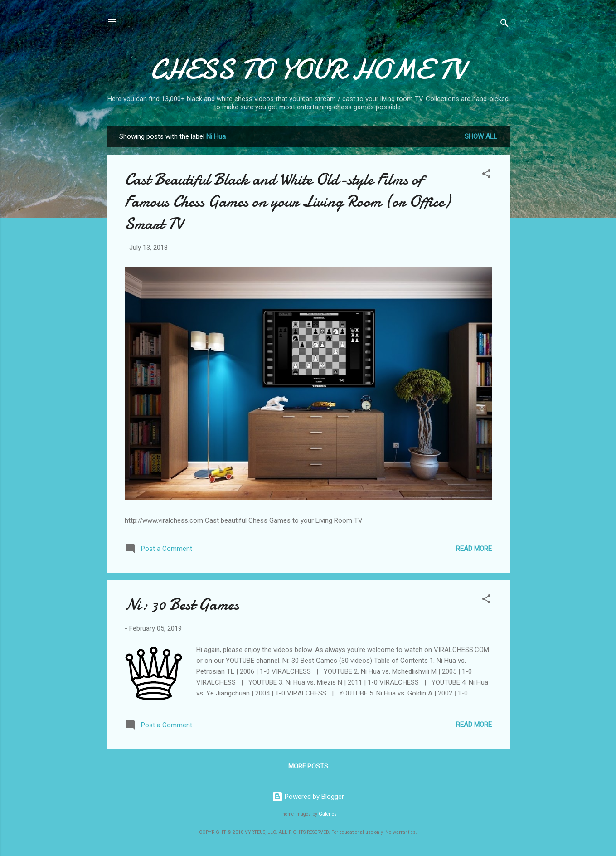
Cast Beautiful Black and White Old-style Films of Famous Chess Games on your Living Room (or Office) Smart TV (287, 202)
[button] (486, 175)
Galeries (328, 814)
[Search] (504, 25)
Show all (481, 136)
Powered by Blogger (308, 797)
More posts (308, 766)
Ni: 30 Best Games (182, 605)
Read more (474, 549)
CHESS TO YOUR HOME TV (308, 69)
